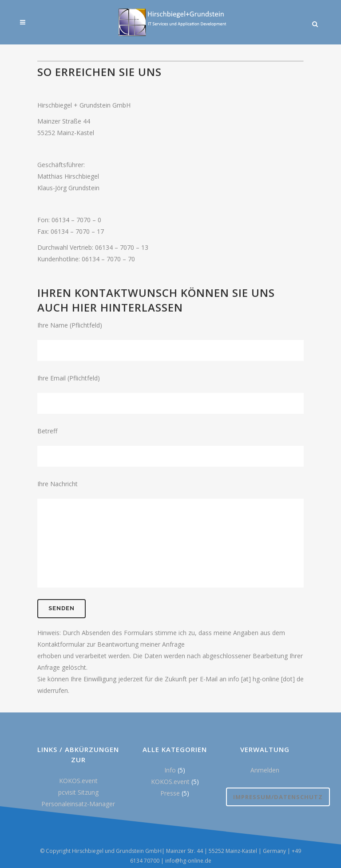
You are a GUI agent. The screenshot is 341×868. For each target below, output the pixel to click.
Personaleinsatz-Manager (78, 804)
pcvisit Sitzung (78, 792)
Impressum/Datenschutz (278, 797)
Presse (170, 793)
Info (170, 770)
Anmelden (265, 770)
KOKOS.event (78, 781)
